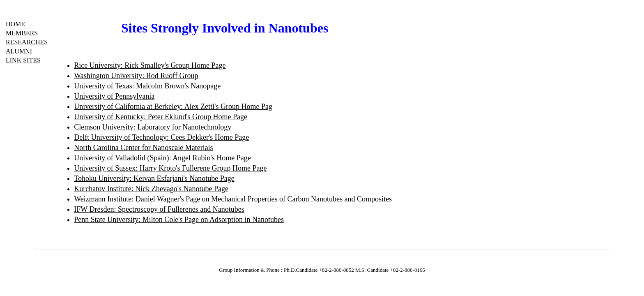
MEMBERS (22, 33)
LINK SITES (23, 60)
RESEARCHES (27, 42)
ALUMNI (19, 51)
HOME (15, 24)
